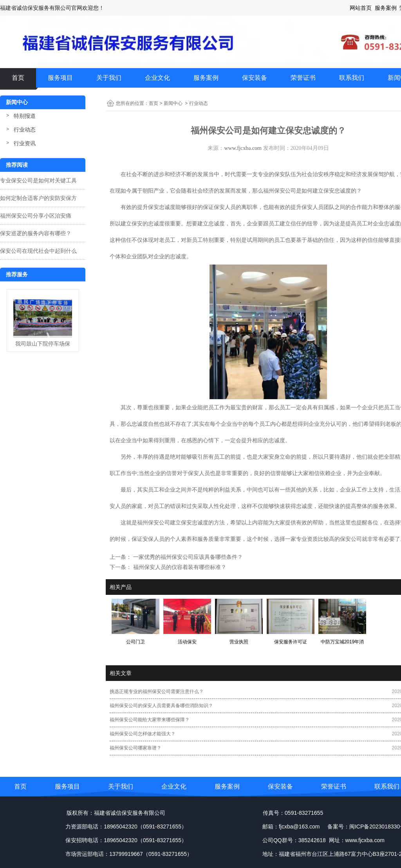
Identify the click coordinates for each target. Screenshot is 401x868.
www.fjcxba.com (243, 148)
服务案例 (206, 78)
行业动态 (25, 130)
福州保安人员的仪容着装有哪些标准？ (179, 567)
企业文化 (157, 78)
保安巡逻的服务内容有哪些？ (36, 233)
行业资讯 (25, 143)
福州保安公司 (154, 522)
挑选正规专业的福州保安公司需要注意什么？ (157, 692)
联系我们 (352, 78)
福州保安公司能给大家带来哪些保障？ (150, 720)
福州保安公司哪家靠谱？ (135, 748)
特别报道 (25, 116)
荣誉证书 (303, 78)
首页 (18, 78)
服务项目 (60, 78)
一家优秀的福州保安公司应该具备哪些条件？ (187, 557)
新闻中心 (173, 103)
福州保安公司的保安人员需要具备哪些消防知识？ (161, 706)
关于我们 (109, 78)
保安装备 (255, 78)
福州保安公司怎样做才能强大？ (143, 734)
